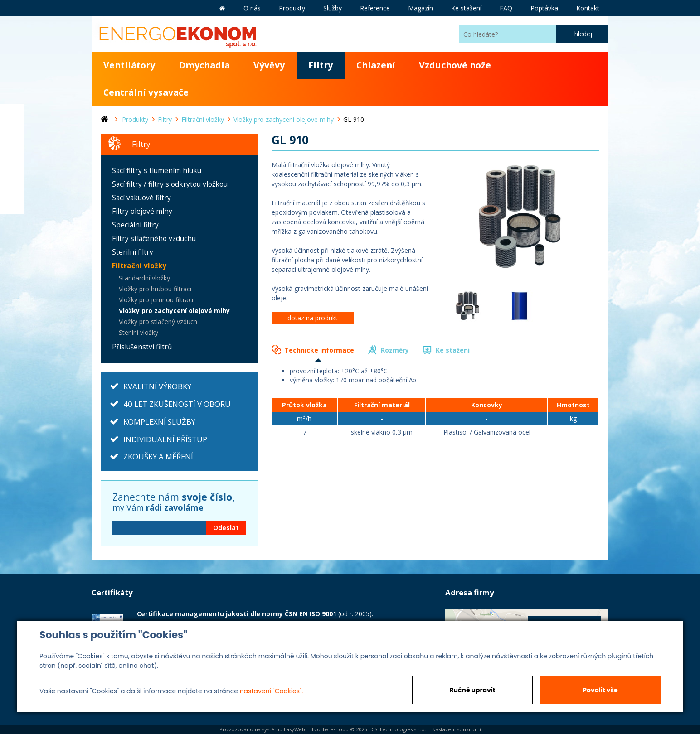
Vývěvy (269, 65)
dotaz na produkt (313, 318)
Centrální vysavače (146, 92)
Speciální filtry (135, 225)
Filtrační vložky (139, 266)
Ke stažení (453, 350)
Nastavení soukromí (457, 729)
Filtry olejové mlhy (142, 211)
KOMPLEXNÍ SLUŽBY (159, 422)
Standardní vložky (144, 278)
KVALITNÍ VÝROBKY (157, 386)
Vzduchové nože (455, 65)
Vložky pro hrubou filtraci (155, 289)
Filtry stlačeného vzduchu (154, 239)
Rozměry (395, 350)
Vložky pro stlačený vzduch (158, 321)
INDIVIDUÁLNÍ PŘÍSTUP (165, 439)
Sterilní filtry (133, 252)
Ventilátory (129, 65)
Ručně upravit (472, 690)
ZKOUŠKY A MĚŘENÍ (158, 456)
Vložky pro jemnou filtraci (156, 300)
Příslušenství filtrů (142, 347)
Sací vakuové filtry (141, 198)
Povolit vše (600, 690)
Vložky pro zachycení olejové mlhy (174, 311)
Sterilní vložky (139, 332)
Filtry (321, 65)
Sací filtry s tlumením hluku (157, 171)
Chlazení (376, 65)
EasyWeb (294, 729)
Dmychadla (204, 65)
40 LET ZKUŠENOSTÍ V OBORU (177, 404)
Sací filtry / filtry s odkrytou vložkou (170, 184)
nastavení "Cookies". (271, 691)
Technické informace (319, 350)
